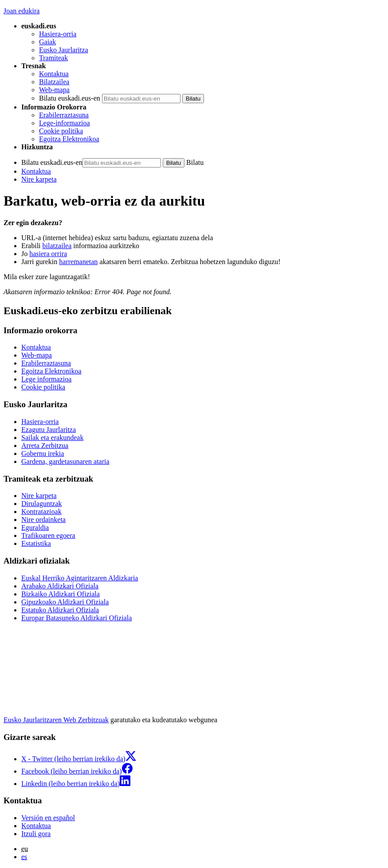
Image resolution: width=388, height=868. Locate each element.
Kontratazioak (41, 512)
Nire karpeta (39, 179)
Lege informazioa (46, 379)
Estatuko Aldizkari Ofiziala (60, 610)
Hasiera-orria (58, 34)
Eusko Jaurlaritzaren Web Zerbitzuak (56, 720)
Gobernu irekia (43, 453)
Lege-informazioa (65, 123)
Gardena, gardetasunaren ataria (65, 461)
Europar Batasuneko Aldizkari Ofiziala (76, 618)
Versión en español (48, 818)
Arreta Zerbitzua (45, 446)
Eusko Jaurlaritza (64, 50)
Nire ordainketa (43, 520)
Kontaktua (54, 74)
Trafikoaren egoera (48, 535)
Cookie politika (61, 131)
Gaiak (47, 42)
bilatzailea (57, 246)
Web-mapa (54, 90)
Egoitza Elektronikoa (69, 139)
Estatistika (36, 543)
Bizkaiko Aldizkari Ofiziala (61, 594)
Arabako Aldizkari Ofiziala (60, 586)
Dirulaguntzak (42, 504)
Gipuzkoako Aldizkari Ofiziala (65, 602)
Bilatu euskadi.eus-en (70, 98)
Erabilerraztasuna (64, 115)
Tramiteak (53, 58)
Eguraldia (35, 527)
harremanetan (78, 262)
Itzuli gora (36, 834)
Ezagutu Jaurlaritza (49, 430)
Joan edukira (22, 11)
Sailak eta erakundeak (52, 438)
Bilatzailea (54, 82)
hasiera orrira (48, 254)
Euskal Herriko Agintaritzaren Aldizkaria (80, 578)
